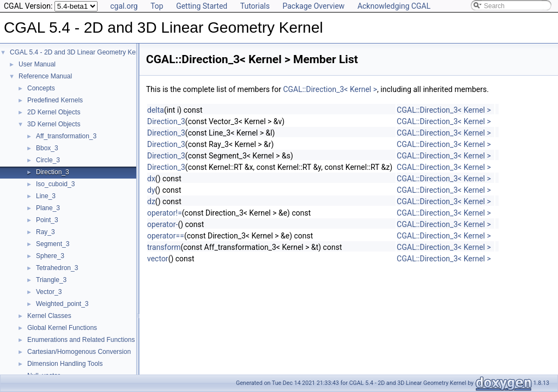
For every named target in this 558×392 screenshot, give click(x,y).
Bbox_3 (47, 148)
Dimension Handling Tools (65, 364)
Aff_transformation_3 (66, 136)
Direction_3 (53, 172)
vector (158, 259)
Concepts (41, 88)
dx (151, 179)
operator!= (165, 213)
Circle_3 (48, 160)
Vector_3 (49, 292)
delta (156, 110)
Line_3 (46, 196)
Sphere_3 (50, 256)
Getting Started (202, 6)
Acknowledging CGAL (394, 6)
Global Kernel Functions (62, 328)
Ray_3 (46, 232)
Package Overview (313, 6)
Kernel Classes (49, 316)
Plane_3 (48, 208)
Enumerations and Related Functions (81, 340)
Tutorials (255, 6)
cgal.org (124, 6)
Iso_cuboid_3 (55, 184)
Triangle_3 (51, 280)
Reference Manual (45, 76)
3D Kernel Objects (54, 124)
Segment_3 (53, 244)
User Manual (37, 64)
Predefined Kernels (55, 100)
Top (157, 6)
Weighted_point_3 (62, 304)
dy (151, 190)
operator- (162, 224)
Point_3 (47, 220)
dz (151, 201)
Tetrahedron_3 (57, 268)
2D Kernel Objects (54, 112)
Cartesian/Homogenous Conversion (79, 352)
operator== (166, 236)
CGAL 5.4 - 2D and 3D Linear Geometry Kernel (78, 52)
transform (164, 247)
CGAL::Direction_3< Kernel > (330, 89)
